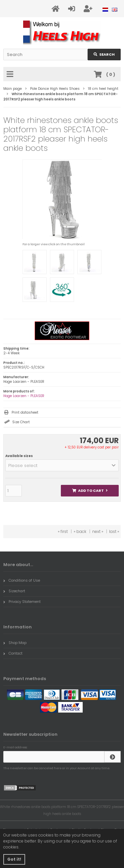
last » (114, 531)
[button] (62, 465)
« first (63, 531)
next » (98, 531)
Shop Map (15, 643)
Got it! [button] (14, 859)
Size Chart (21, 422)
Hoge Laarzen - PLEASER (24, 396)
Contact (13, 653)
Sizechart (14, 591)
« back (80, 531)
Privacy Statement (22, 602)
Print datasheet (25, 412)
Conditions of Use (22, 580)
